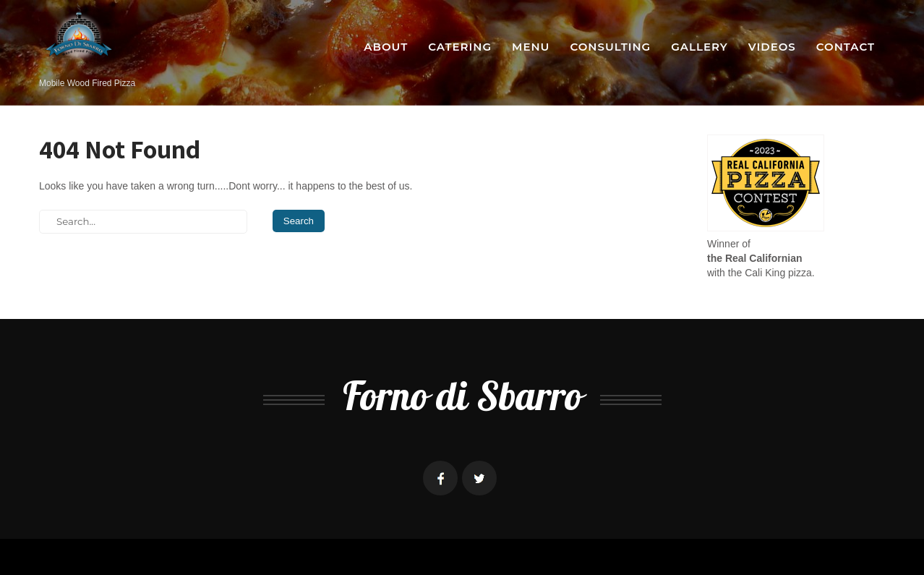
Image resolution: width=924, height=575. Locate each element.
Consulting (610, 47)
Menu (531, 47)
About (386, 47)
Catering (460, 47)
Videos (772, 47)
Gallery (700, 47)
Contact (846, 47)
